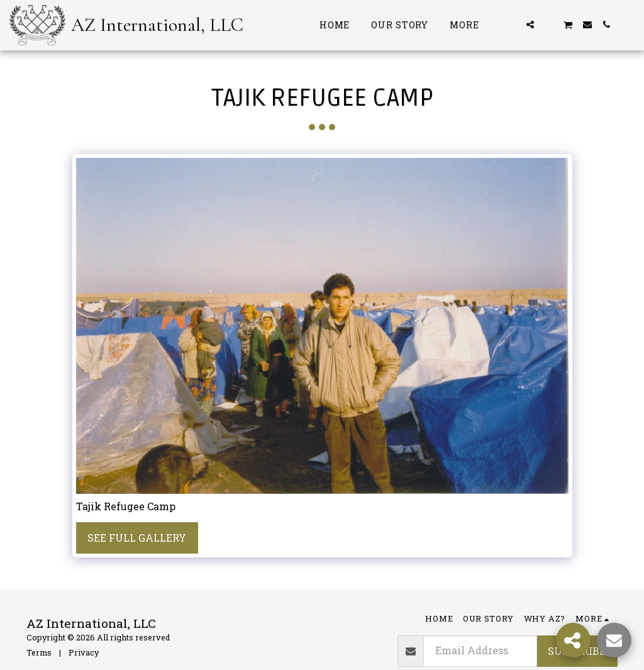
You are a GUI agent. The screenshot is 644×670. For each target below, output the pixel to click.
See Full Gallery (137, 538)
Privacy (84, 652)
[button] (511, 25)
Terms (39, 652)
